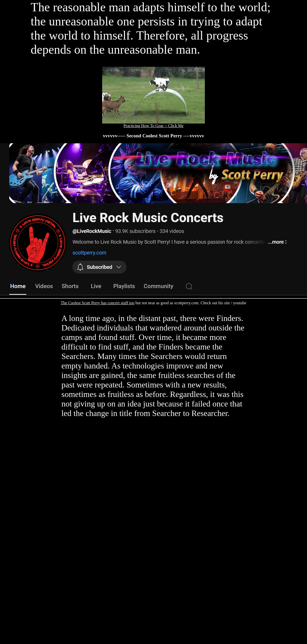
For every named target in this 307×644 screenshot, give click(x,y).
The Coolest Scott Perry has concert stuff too (98, 303)
